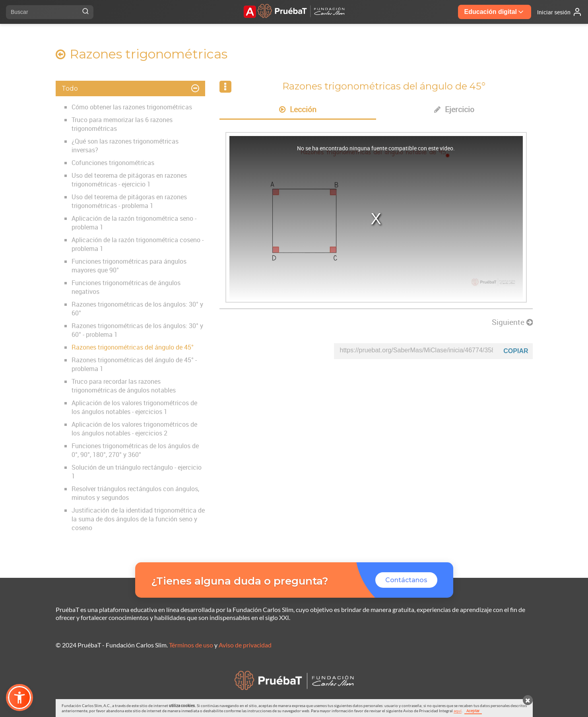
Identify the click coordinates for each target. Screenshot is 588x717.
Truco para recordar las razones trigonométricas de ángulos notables (124, 386)
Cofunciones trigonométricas (113, 163)
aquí (458, 711)
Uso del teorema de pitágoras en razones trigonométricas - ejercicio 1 (129, 180)
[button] (19, 698)
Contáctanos (406, 580)
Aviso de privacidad (245, 645)
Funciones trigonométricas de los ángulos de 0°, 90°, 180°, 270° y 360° (135, 450)
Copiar (516, 351)
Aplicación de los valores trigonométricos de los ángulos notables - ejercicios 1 (134, 407)
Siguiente (512, 322)
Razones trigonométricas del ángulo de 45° (133, 347)
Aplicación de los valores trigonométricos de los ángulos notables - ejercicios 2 (134, 429)
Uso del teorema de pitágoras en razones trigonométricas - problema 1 (129, 201)
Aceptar (473, 711)
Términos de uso (191, 645)
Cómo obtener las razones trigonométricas (132, 107)
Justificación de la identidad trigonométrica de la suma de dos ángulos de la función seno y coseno (138, 519)
